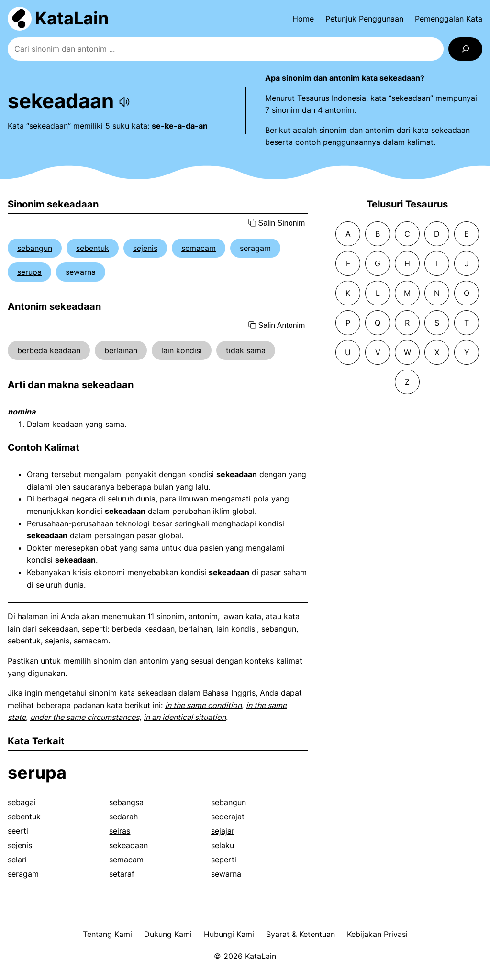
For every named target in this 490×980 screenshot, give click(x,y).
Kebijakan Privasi (377, 934)
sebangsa (126, 802)
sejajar (223, 831)
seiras (120, 831)
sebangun (35, 248)
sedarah (123, 817)
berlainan (121, 350)
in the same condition (203, 705)
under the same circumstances (85, 717)
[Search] (465, 49)
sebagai (22, 802)
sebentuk (93, 248)
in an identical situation (185, 717)
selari (17, 860)
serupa (29, 272)
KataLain (72, 18)
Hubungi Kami (229, 934)
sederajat (228, 817)
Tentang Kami (107, 934)
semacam (199, 248)
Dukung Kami (168, 934)
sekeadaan (128, 845)
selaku (223, 845)
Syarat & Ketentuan (301, 934)
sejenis (145, 248)
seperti (224, 860)
